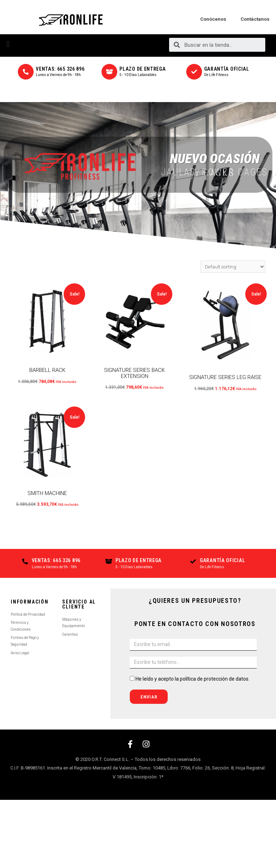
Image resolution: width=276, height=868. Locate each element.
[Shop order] (233, 267)
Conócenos (213, 19)
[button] (8, 44)
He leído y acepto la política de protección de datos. (193, 679)
